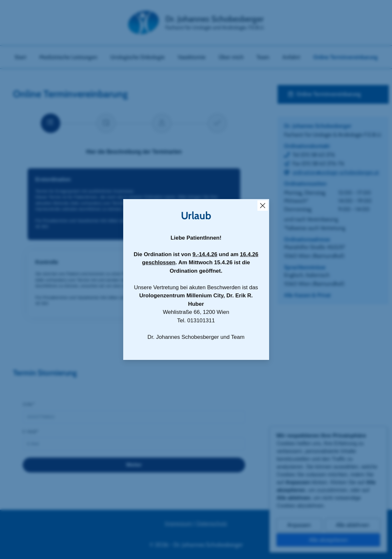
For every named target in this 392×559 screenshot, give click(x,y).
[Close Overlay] (263, 206)
